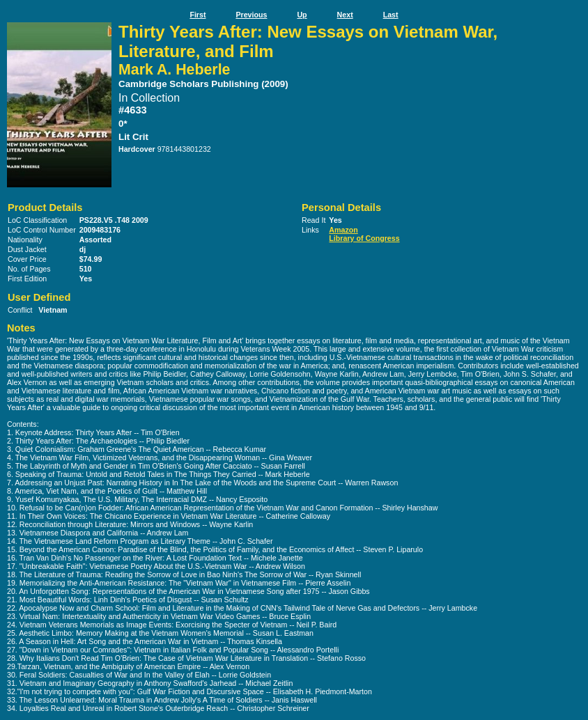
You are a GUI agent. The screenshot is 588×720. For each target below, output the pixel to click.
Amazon (343, 230)
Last (391, 15)
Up (302, 15)
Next (345, 15)
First (198, 15)
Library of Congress (364, 238)
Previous (251, 15)
